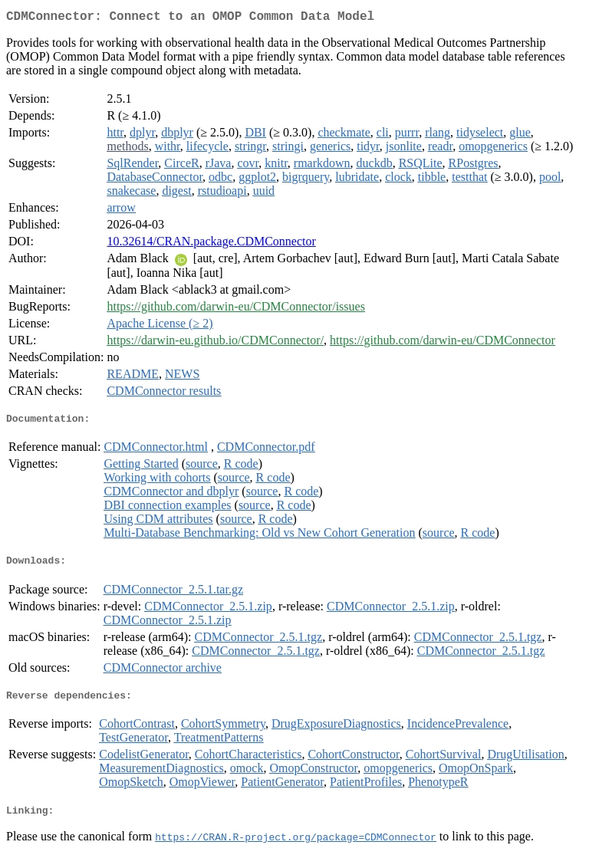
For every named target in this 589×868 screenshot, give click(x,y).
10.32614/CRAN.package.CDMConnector (211, 244)
